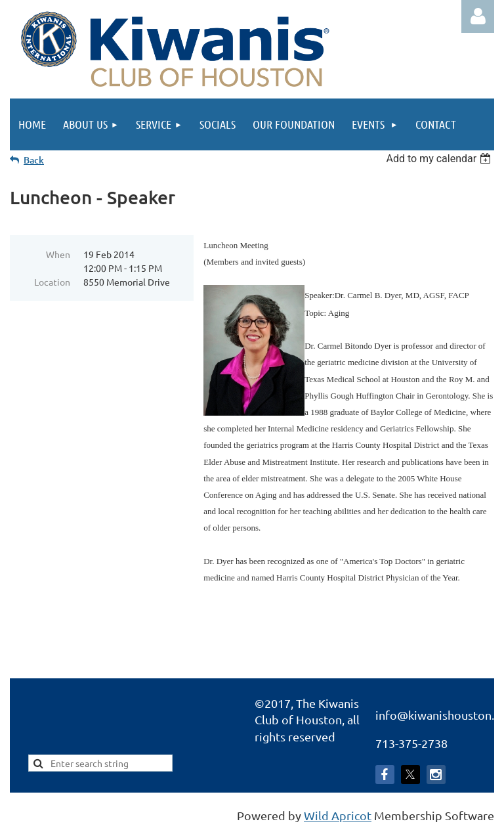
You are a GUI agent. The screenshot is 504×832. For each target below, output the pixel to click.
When (58, 254)
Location (52, 282)
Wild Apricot (338, 815)
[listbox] (440, 159)
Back (34, 160)
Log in (478, 16)
